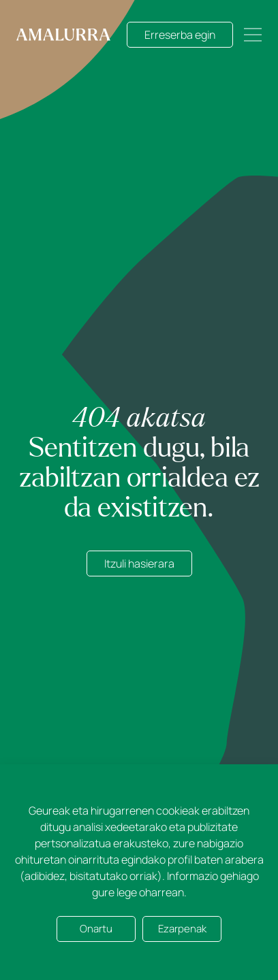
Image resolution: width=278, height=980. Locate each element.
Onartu (96, 929)
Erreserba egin (180, 35)
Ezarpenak (182, 929)
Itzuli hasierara (139, 563)
